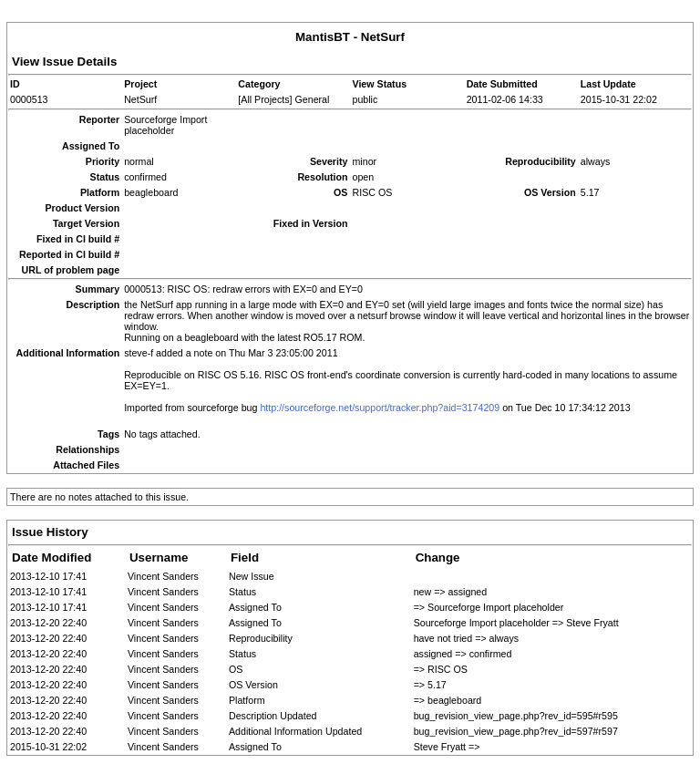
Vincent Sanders (163, 576)
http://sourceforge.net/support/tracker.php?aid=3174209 (380, 408)
